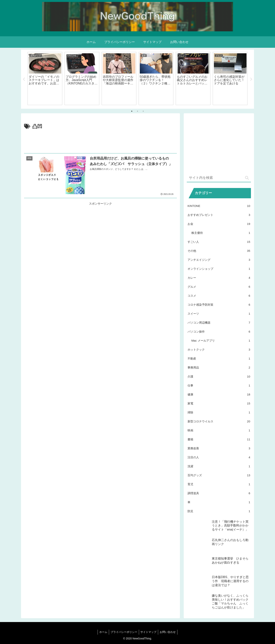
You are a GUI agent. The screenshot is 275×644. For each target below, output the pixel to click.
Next (251, 79)
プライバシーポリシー (124, 632)
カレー (219, 278)
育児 (219, 484)
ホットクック (219, 350)
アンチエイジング (219, 260)
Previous (24, 79)
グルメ (219, 287)
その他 (219, 251)
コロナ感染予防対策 (219, 305)
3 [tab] (143, 111)
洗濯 (219, 466)
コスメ (219, 296)
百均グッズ (219, 475)
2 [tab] (137, 111)
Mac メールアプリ (221, 341)
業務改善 (219, 448)
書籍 (219, 439)
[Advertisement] (100, 141)
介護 (219, 376)
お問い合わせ (169, 632)
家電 (219, 403)
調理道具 (219, 493)
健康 (219, 394)
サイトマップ (149, 632)
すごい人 (219, 242)
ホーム (102, 632)
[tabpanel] (45, 78)
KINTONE (219, 206)
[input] (219, 178)
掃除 (219, 412)
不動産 (219, 358)
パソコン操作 (219, 332)
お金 (219, 224)
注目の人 (219, 457)
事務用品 (219, 367)
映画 (219, 430)
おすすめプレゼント (219, 215)
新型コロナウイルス (219, 421)
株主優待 (221, 233)
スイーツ (219, 314)
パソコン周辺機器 (219, 323)
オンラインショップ (219, 269)
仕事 (219, 385)
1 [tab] (132, 111)
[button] (247, 178)
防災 (219, 511)
